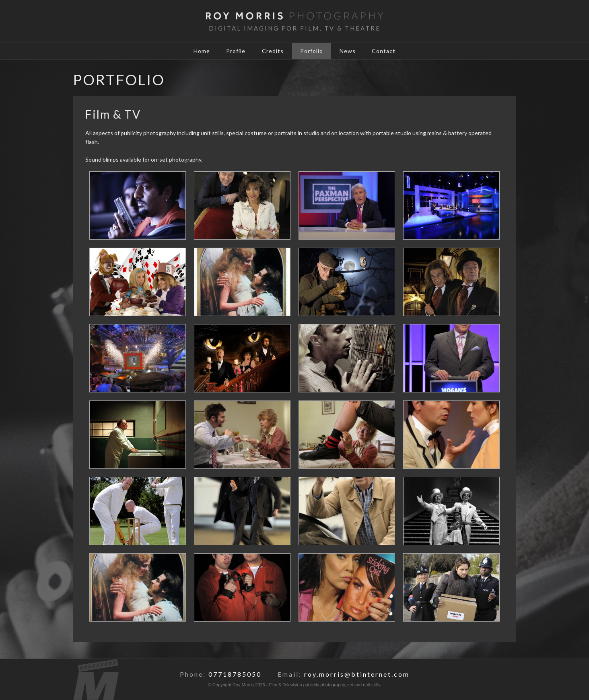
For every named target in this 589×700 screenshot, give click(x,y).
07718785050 (235, 674)
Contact (387, 51)
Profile (234, 51)
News (350, 51)
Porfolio (312, 51)
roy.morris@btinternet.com (357, 674)
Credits (272, 51)
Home (199, 51)
